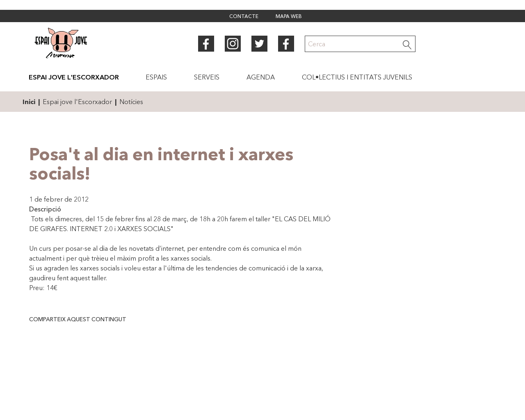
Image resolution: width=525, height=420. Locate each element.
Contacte (244, 17)
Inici (29, 102)
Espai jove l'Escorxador (77, 102)
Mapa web (289, 17)
